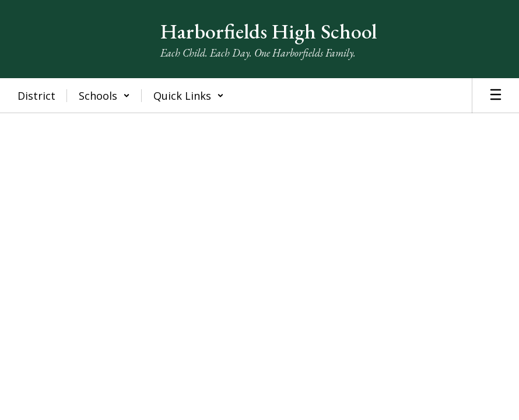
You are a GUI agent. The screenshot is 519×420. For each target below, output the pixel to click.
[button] (104, 96)
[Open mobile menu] (496, 96)
